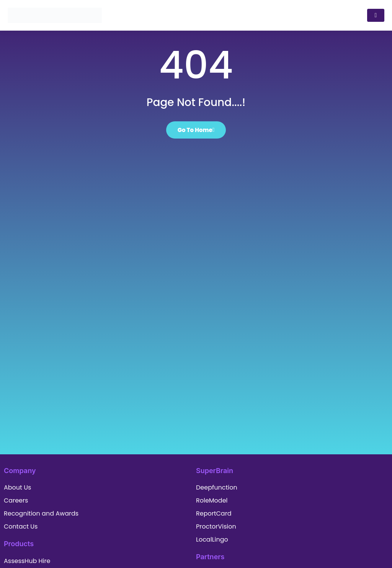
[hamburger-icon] (376, 15)
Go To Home (196, 130)
